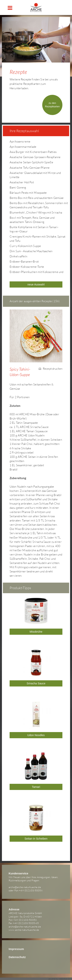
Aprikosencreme (20, 141)
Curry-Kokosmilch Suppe (25, 246)
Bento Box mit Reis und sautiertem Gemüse (37, 198)
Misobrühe (36, 632)
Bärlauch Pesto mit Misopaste (28, 193)
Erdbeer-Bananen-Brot (24, 261)
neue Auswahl (36, 284)
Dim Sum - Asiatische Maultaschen (31, 251)
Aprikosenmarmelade (23, 147)
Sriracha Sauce (36, 683)
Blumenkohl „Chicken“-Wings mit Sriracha (36, 212)
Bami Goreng (18, 187)
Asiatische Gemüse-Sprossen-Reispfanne (35, 157)
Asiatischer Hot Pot (22, 182)
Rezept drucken (50, 369)
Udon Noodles (36, 735)
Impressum (16, 949)
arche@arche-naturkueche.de (25, 887)
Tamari (36, 787)
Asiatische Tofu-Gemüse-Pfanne (30, 168)
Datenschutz (17, 957)
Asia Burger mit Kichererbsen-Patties (33, 152)
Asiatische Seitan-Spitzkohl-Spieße (31, 162)
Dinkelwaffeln (18, 256)
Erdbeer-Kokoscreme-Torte (27, 267)
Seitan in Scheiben (36, 839)
